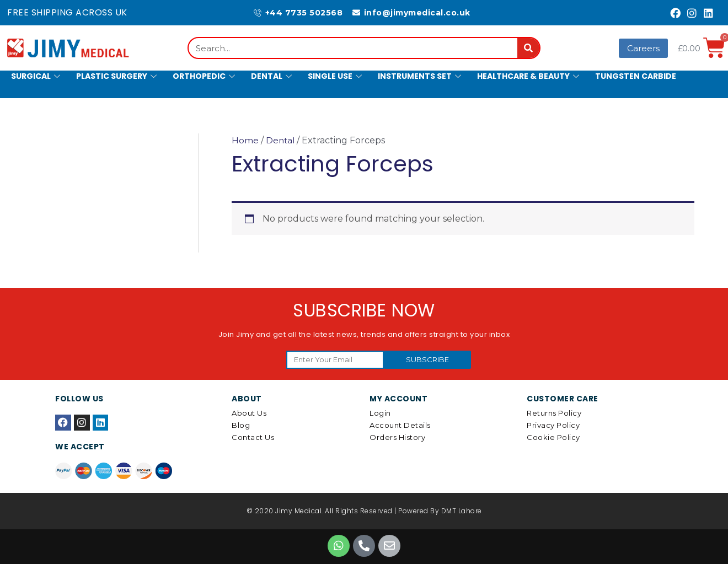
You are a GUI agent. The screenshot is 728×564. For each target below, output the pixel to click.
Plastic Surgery (118, 76)
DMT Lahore (462, 511)
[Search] (528, 48)
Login (380, 413)
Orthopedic (205, 76)
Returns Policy (554, 413)
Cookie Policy (553, 437)
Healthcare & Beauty (529, 76)
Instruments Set (421, 76)
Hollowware (40, 104)
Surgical (37, 76)
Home (245, 140)
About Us (249, 413)
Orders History (397, 437)
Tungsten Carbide (636, 76)
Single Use (336, 76)
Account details (400, 425)
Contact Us (253, 437)
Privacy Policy (553, 425)
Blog (241, 425)
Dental (273, 76)
